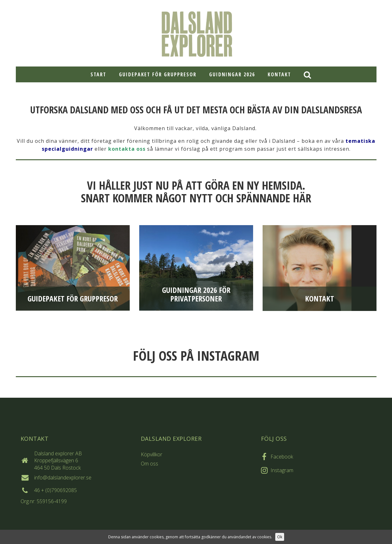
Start (98, 74)
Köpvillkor (152, 454)
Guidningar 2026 (232, 74)
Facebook (282, 457)
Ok (280, 537)
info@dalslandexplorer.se (63, 478)
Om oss (149, 464)
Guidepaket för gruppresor (158, 74)
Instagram (282, 470)
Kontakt (279, 74)
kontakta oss (127, 149)
